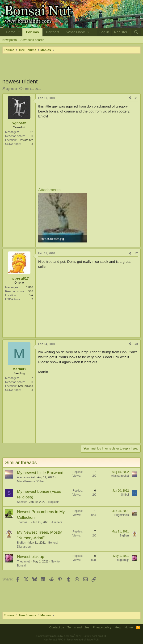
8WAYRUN (93, 640)
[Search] (136, 32)
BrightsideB (122, 515)
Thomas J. (24, 522)
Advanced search (32, 40)
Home (11, 32)
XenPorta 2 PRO (54, 640)
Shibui (125, 495)
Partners (53, 32)
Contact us (57, 627)
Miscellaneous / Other (31, 481)
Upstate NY (26, 140)
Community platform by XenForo (71, 636)
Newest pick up (31, 557)
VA (31, 295)
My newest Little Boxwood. (41, 473)
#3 (136, 344)
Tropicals (54, 502)
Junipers (57, 522)
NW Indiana (26, 386)
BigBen (22, 543)
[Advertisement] (71, 66)
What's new (76, 32)
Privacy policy (102, 627)
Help (118, 627)
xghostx (12, 89)
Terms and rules (78, 627)
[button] (19, 32)
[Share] (130, 98)
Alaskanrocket (26, 477)
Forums (32, 32)
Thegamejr (24, 562)
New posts (10, 40)
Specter (22, 502)
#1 (136, 98)
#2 (136, 253)
